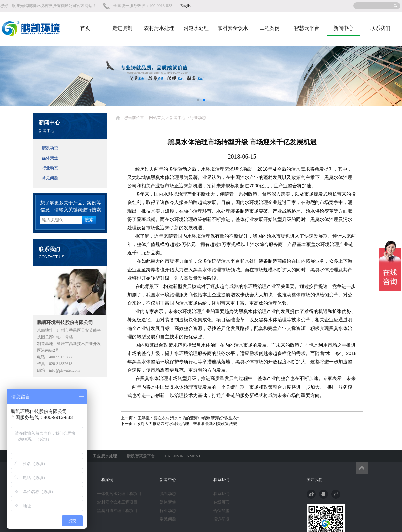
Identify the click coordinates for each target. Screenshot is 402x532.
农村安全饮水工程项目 (117, 502)
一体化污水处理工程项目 (119, 494)
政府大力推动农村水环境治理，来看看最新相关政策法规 (187, 424)
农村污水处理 (159, 28)
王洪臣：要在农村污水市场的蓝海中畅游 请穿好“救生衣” (188, 418)
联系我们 (380, 28)
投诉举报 (221, 519)
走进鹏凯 (122, 28)
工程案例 (270, 28)
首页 (85, 28)
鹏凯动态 (50, 148)
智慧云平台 (307, 28)
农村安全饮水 (233, 28)
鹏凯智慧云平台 (141, 456)
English (186, 6)
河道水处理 (196, 28)
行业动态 (50, 168)
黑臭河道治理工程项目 (117, 511)
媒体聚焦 (50, 158)
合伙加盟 (221, 511)
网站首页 (157, 118)
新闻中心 (343, 28)
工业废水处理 (105, 456)
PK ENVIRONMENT (183, 456)
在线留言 (221, 502)
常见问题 (50, 178)
